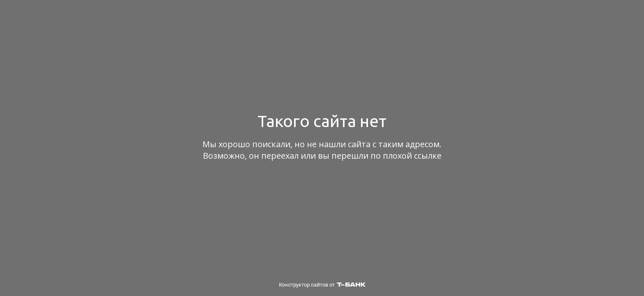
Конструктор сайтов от (322, 285)
